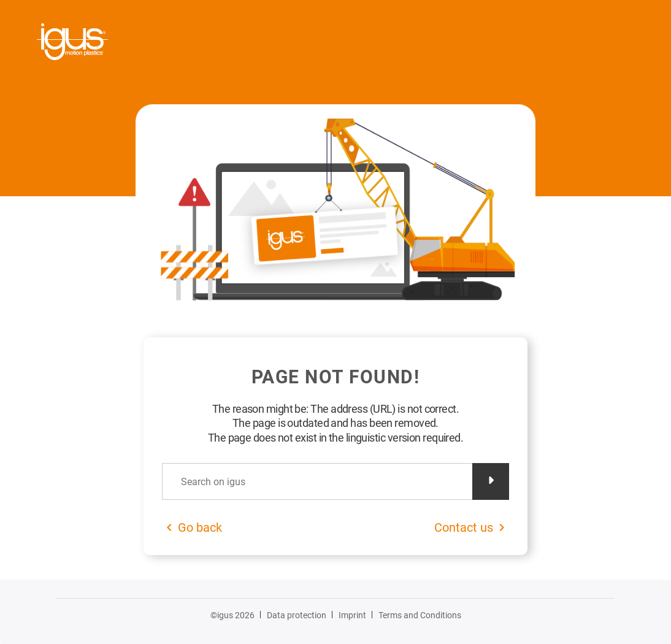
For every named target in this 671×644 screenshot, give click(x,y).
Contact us (464, 527)
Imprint (352, 615)
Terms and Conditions (420, 615)
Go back (200, 527)
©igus (232, 615)
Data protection (297, 615)
